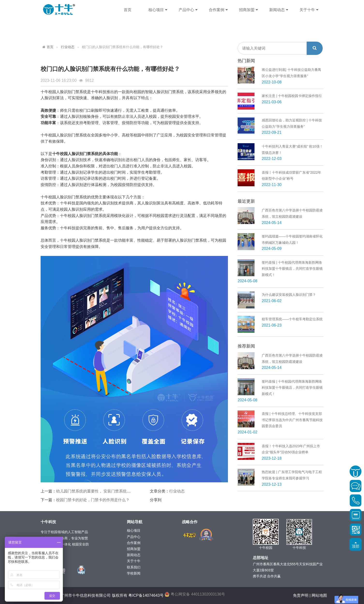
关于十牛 (309, 10)
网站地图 (319, 595)
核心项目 (158, 10)
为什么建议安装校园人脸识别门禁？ (289, 295)
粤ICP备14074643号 (146, 595)
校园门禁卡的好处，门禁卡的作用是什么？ (93, 500)
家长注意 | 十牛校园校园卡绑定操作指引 (292, 96)
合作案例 (218, 10)
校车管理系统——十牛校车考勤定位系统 (292, 319)
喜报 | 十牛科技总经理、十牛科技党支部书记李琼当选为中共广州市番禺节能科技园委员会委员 (292, 420)
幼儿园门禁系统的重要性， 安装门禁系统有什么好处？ (103, 491)
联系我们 (134, 567)
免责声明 (301, 595)
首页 (128, 10)
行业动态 (68, 47)
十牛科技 (59, 10)
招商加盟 (248, 10)
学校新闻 (134, 573)
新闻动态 (279, 10)
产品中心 (188, 10)
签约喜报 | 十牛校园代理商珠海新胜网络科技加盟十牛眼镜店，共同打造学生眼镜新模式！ (292, 269)
